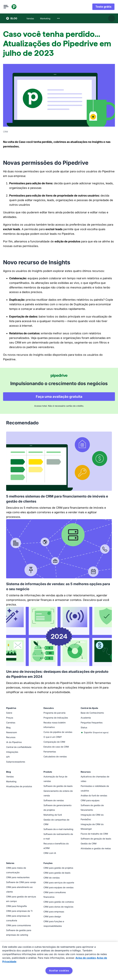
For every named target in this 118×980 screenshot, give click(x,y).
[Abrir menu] (9, 7)
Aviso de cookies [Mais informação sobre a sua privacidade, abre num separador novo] (86, 958)
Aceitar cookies (59, 971)
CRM (6, 132)
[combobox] (58, 18)
